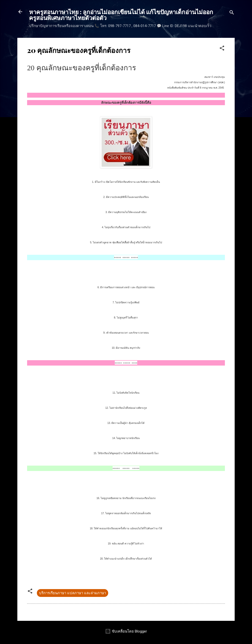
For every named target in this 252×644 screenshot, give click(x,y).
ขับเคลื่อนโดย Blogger (126, 631)
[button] (222, 49)
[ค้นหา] (232, 13)
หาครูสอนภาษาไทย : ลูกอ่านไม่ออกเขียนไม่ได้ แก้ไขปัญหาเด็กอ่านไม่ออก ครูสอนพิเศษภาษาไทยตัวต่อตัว (121, 15)
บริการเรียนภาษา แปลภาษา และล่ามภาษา (73, 593)
